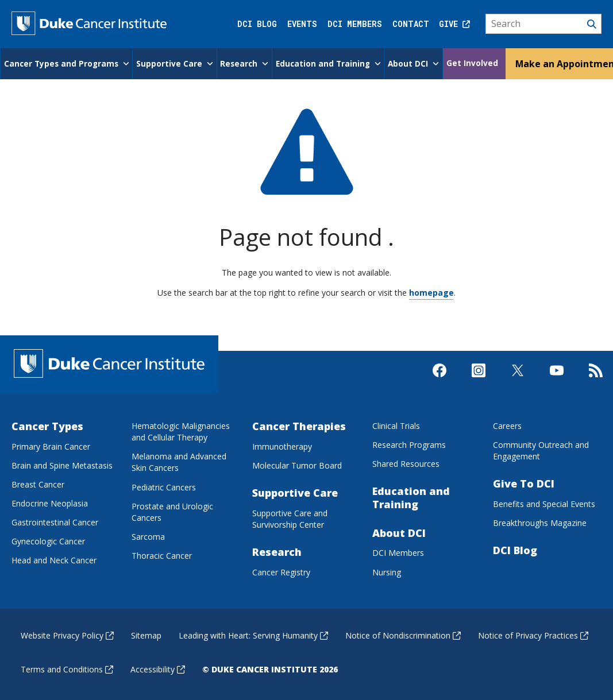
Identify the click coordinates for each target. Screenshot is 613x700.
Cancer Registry (281, 571)
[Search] (544, 24)
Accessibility (158, 668)
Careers (507, 425)
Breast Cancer (38, 483)
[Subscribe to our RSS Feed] (596, 379)
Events (302, 24)
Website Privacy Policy (67, 634)
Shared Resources (406, 463)
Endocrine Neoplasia (50, 502)
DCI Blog (257, 24)
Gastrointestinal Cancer (55, 521)
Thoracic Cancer (162, 554)
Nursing (387, 571)
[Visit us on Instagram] (479, 379)
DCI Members (355, 24)
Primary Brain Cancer (51, 445)
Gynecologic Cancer (48, 540)
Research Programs (409, 444)
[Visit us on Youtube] (557, 379)
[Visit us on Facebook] (439, 379)
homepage (431, 291)
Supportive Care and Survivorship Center (290, 518)
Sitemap (146, 634)
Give (454, 24)
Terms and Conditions (67, 668)
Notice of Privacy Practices (533, 634)
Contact (411, 24)
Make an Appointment (561, 63)
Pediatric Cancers (164, 486)
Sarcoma (148, 535)
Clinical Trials (396, 425)
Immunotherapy (282, 445)
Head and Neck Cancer (54, 560)
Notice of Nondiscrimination (403, 634)
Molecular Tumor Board (297, 464)
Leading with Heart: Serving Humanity (253, 634)
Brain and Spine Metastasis (62, 464)
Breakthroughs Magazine (540, 522)
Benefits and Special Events (544, 503)
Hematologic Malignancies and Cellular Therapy (181, 430)
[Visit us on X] (518, 379)
